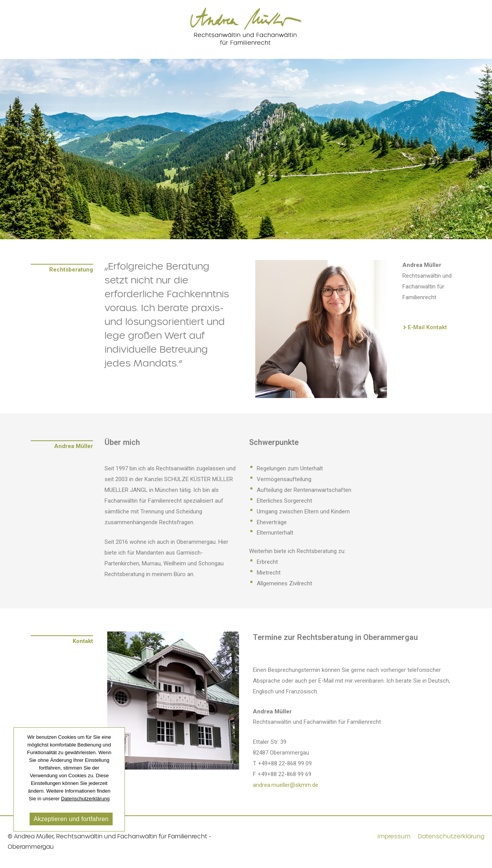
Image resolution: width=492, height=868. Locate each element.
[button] (425, 328)
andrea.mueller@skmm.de (286, 785)
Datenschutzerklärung (451, 837)
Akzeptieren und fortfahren (71, 819)
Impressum (394, 837)
